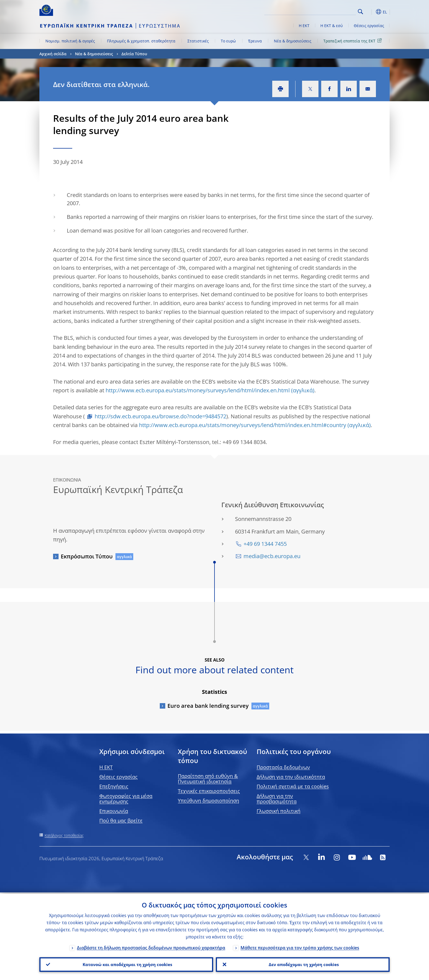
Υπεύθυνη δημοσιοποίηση (208, 801)
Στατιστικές (198, 41)
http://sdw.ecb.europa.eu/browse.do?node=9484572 (160, 416)
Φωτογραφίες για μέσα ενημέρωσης (126, 799)
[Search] (329, 11)
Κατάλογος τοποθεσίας (64, 835)
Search (360, 12)
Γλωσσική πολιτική (279, 811)
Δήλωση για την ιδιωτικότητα (291, 777)
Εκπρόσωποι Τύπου (87, 556)
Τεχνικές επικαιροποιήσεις (209, 791)
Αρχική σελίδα (53, 54)
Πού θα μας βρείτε (121, 820)
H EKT (106, 767)
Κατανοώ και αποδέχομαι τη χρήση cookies (126, 964)
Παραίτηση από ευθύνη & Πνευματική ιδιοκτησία (208, 779)
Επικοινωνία (114, 811)
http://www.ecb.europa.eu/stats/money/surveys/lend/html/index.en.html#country (243, 425)
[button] (370, 12)
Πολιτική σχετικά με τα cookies (293, 786)
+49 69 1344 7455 (265, 544)
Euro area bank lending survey (208, 706)
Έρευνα (255, 41)
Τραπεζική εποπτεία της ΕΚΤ (353, 41)
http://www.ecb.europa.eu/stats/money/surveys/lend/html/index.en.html (198, 390)
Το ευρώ (228, 41)
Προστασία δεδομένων (283, 767)
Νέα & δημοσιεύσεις (293, 41)
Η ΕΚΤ (304, 26)
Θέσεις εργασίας (369, 26)
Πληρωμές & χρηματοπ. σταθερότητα (141, 41)
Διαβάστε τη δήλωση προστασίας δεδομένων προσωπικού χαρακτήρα (151, 946)
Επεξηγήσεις (114, 786)
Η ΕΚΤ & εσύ (332, 26)
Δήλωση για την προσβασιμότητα (277, 799)
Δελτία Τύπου (134, 54)
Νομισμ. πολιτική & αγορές (70, 41)
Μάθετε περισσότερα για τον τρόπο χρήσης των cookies (300, 946)
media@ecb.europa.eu (272, 556)
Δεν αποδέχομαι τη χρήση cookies (303, 964)
